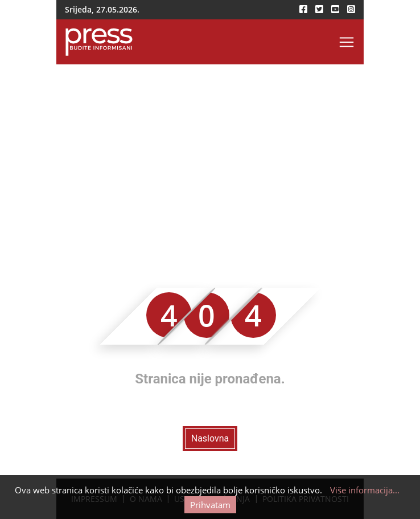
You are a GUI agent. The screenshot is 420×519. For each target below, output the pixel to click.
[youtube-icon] (335, 9)
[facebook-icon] (303, 9)
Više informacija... (365, 490)
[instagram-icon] (351, 9)
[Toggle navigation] (347, 42)
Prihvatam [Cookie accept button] (210, 505)
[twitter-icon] (319, 9)
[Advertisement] (210, 150)
